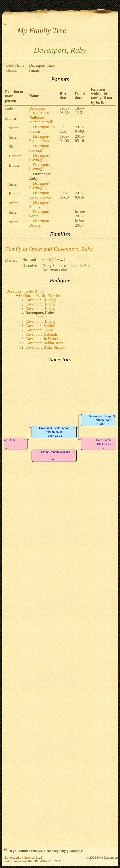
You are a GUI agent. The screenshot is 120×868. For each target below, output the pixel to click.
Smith (46, 260)
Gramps (29, 858)
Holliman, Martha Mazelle (41, 120)
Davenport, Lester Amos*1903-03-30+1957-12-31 (54, 432)
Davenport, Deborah (40, 223)
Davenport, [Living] (40, 148)
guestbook (74, 851)
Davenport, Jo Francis (42, 339)
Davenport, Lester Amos (39, 110)
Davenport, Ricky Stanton (40, 195)
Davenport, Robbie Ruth (40, 138)
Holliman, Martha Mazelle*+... (54, 456)
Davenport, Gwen (39, 330)
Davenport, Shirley (40, 204)
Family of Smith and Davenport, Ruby (49, 249)
